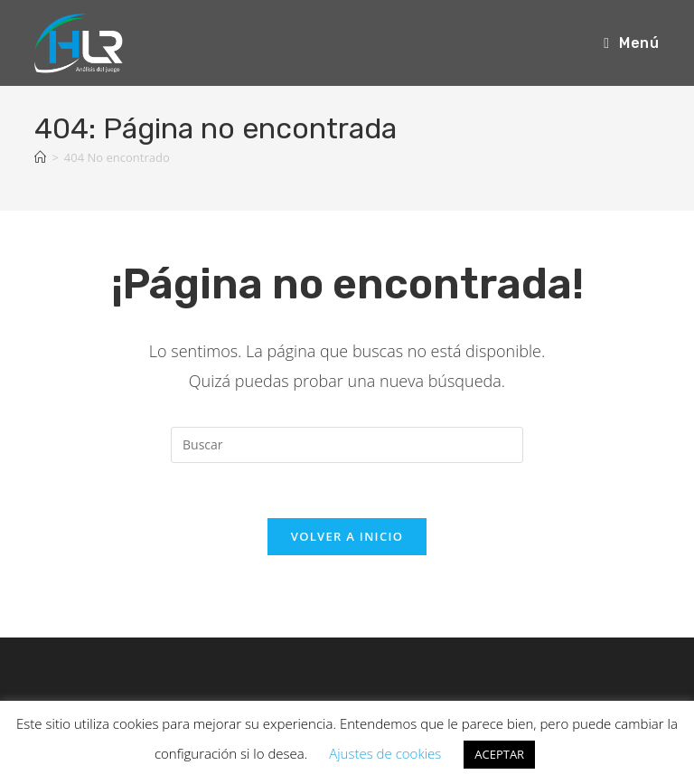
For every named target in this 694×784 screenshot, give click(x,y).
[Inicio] (40, 157)
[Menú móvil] (631, 43)
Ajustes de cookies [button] (385, 753)
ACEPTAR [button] (499, 754)
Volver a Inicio (347, 536)
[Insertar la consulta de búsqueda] (347, 445)
